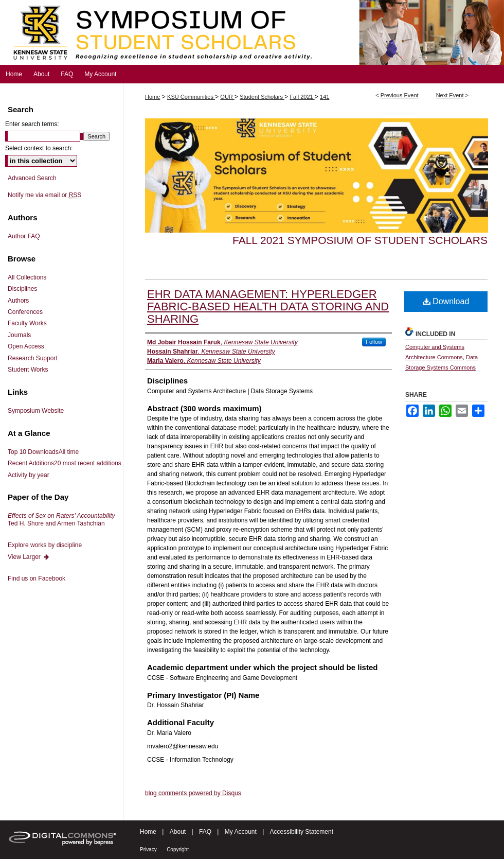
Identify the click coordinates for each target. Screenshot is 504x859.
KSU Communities (191, 97)
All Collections (27, 277)
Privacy (148, 849)
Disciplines (22, 289)
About (178, 832)
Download (446, 301)
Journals (19, 335)
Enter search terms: (32, 124)
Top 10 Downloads (43, 452)
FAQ (205, 832)
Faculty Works (27, 323)
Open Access (26, 346)
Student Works (28, 370)
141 (325, 97)
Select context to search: (39, 148)
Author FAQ (24, 236)
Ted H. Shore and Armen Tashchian (61, 519)
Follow (374, 342)
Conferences (25, 312)
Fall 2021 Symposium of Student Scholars (360, 240)
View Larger (29, 557)
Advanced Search (32, 178)
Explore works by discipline (45, 545)
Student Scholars (262, 97)
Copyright (178, 849)
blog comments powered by (193, 793)
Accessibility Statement (302, 832)
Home (152, 97)
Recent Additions (65, 463)
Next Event (450, 95)
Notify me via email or (44, 195)
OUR (227, 97)
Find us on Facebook (37, 578)
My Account (241, 832)
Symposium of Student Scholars (252, 32)
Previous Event (400, 95)
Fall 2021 (302, 97)
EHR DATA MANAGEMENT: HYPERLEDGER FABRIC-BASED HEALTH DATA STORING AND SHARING (268, 306)
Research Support (33, 358)
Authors (18, 301)
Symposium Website (36, 411)
